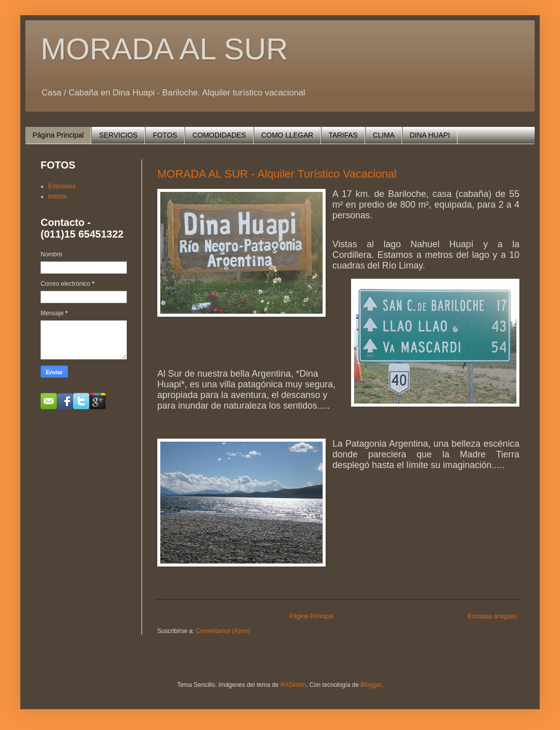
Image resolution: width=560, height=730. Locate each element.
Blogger (371, 685)
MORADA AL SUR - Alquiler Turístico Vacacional (277, 174)
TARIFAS (343, 135)
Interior (58, 196)
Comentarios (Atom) (223, 631)
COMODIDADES (219, 135)
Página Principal (58, 135)
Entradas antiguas (492, 616)
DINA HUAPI (430, 135)
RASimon (293, 685)
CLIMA (384, 135)
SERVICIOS (118, 135)
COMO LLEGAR (287, 135)
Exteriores (62, 186)
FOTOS (165, 135)
